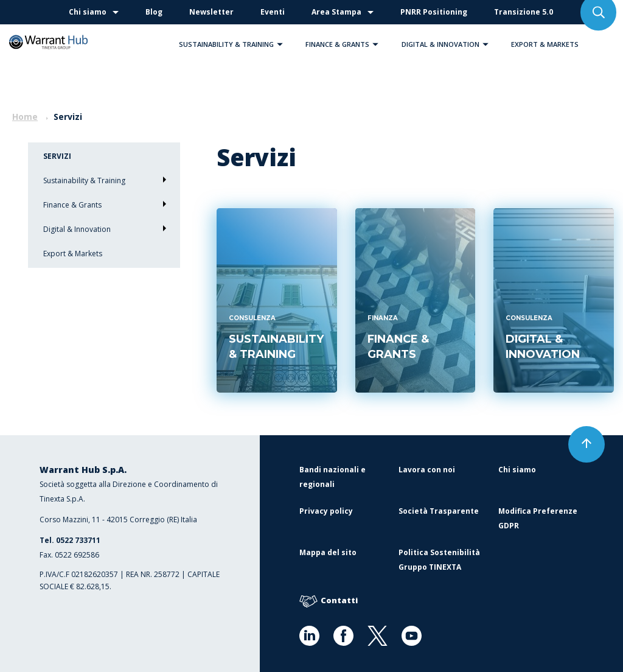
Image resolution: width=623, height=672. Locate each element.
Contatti (329, 601)
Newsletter (211, 12)
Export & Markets (545, 44)
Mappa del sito (328, 552)
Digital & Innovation (448, 44)
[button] (280, 44)
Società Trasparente (439, 511)
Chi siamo (88, 12)
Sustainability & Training (234, 44)
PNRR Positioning (434, 12)
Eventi (273, 12)
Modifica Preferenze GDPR (538, 518)
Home (25, 117)
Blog (154, 12)
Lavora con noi (427, 470)
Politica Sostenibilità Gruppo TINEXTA (439, 560)
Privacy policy (326, 511)
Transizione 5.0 (524, 12)
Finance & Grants (345, 44)
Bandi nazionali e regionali (332, 477)
